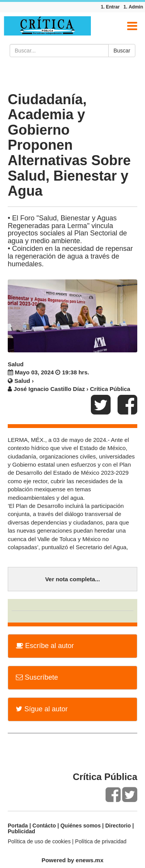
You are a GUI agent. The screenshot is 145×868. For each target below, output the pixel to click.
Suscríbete (37, 677)
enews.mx (90, 860)
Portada (18, 826)
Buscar (122, 51)
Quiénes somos (80, 826)
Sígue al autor (42, 709)
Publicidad (21, 831)
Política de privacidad (101, 841)
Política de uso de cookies (39, 841)
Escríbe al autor (45, 646)
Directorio (118, 826)
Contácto (44, 826)
